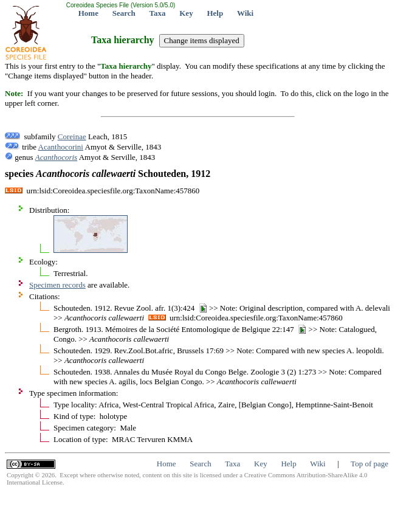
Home (88, 13)
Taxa (158, 13)
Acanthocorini (61, 147)
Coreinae (72, 136)
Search (124, 13)
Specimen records (57, 285)
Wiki (245, 13)
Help (215, 13)
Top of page (369, 464)
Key (186, 13)
